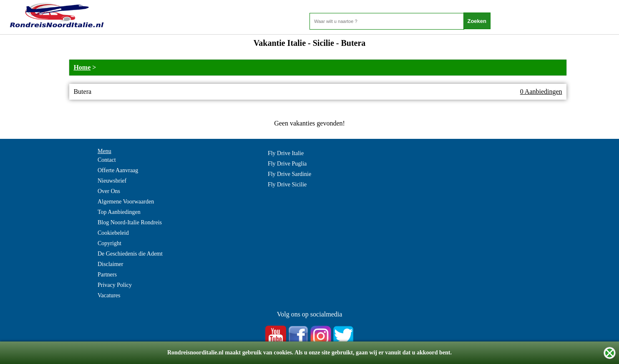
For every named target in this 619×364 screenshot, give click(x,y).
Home (82, 67)
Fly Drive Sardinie (289, 174)
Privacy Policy (115, 285)
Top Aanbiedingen (119, 212)
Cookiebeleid (113, 233)
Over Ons (109, 191)
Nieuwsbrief (112, 181)
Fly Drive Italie (286, 153)
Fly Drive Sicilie (287, 185)
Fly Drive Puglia (287, 164)
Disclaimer (110, 264)
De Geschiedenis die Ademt (130, 254)
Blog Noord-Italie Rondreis (130, 222)
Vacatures (109, 295)
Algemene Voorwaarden (126, 202)
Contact (107, 160)
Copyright (109, 243)
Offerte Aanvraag (118, 170)
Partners (107, 275)
